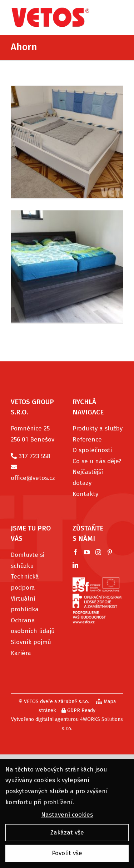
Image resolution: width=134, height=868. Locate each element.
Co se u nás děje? (97, 461)
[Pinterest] (110, 552)
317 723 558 (34, 456)
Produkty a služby (98, 428)
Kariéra (21, 653)
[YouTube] (87, 552)
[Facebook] (75, 552)
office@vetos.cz (33, 478)
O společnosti (92, 450)
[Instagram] (98, 552)
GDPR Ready (78, 710)
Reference (87, 440)
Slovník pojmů (31, 642)
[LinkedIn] (75, 565)
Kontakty (85, 494)
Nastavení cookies (67, 816)
